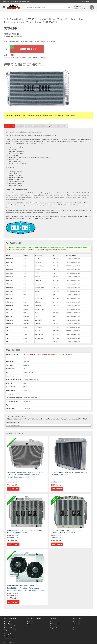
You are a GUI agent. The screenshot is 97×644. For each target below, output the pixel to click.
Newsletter (76, 628)
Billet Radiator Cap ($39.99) (14, 37)
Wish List (75, 626)
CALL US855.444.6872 (40, 64)
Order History (77, 624)
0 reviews (16, 57)
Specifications (35, 126)
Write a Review (26, 57)
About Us (7, 632)
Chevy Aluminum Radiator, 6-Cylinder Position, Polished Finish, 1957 (69, 474)
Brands (52, 622)
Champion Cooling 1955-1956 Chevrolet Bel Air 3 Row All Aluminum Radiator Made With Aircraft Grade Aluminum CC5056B (26, 475)
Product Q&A (47, 126)
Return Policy (8, 624)
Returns (29, 624)
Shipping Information (10, 626)
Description (9, 126)
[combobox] (48, 425)
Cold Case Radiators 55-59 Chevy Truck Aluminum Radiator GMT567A (66, 531)
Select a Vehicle (14, 115)
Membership (76, 630)
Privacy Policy (8, 636)
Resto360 (7, 622)
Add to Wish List (39, 57)
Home (6, 14)
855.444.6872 (7, 1)
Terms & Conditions (10, 638)
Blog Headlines (54, 628)
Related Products (61, 126)
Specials (52, 626)
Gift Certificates (54, 624)
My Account (76, 622)
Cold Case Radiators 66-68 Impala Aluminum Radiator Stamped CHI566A (25, 531)
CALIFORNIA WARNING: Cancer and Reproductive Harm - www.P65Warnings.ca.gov (48, 354)
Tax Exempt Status (10, 628)
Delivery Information (10, 634)
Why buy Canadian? (10, 630)
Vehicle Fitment (21, 126)
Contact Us (17, 1)
